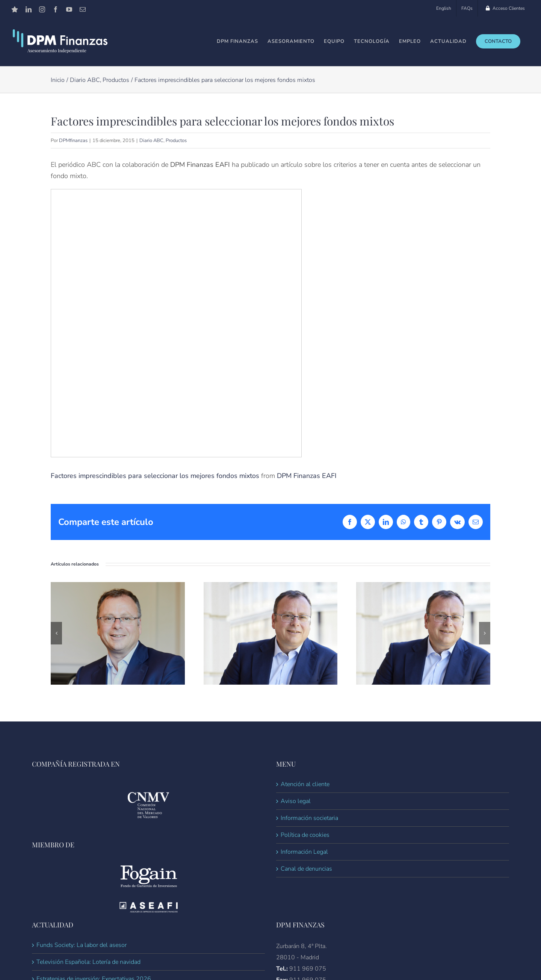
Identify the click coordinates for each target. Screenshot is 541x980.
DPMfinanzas (73, 141)
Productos (176, 141)
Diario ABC (151, 141)
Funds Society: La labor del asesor (82, 945)
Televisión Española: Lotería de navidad (88, 962)
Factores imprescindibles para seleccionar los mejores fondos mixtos (155, 476)
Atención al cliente (305, 784)
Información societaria (309, 818)
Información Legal (304, 852)
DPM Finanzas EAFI (307, 476)
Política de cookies (305, 835)
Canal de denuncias (306, 869)
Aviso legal (296, 801)
